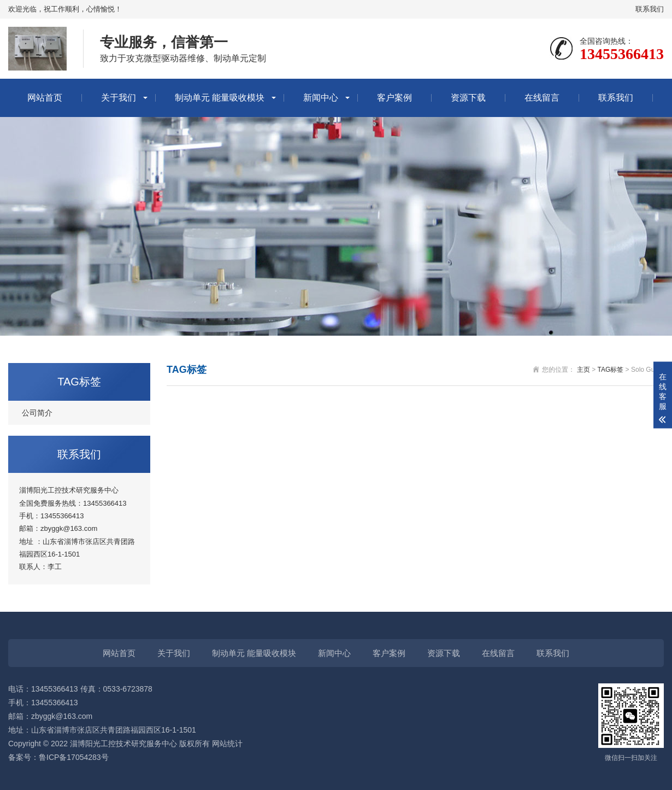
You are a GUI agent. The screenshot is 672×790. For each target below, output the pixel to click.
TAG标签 (611, 370)
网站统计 (227, 744)
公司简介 (37, 413)
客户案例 (394, 98)
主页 (583, 370)
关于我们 (119, 98)
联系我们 (650, 9)
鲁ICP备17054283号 (74, 757)
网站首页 (45, 98)
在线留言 (542, 98)
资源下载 (468, 98)
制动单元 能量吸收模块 (220, 98)
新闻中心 (321, 98)
